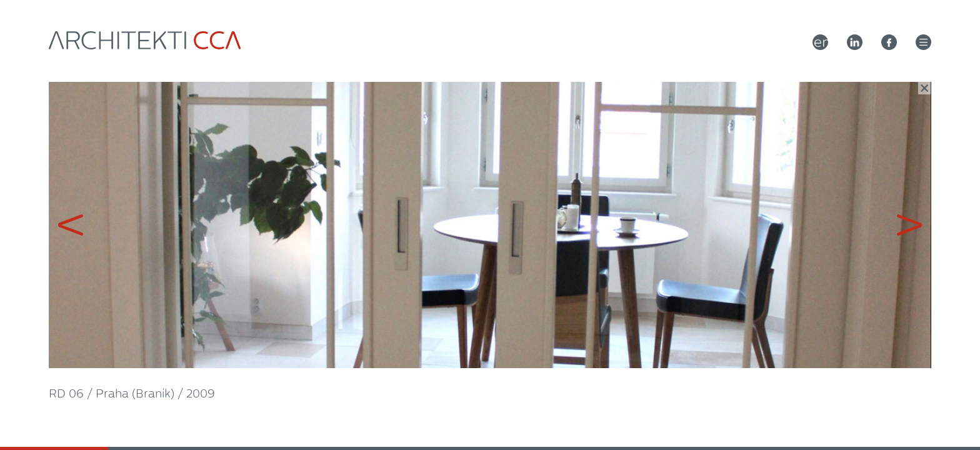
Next (745, 225)
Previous (234, 225)
